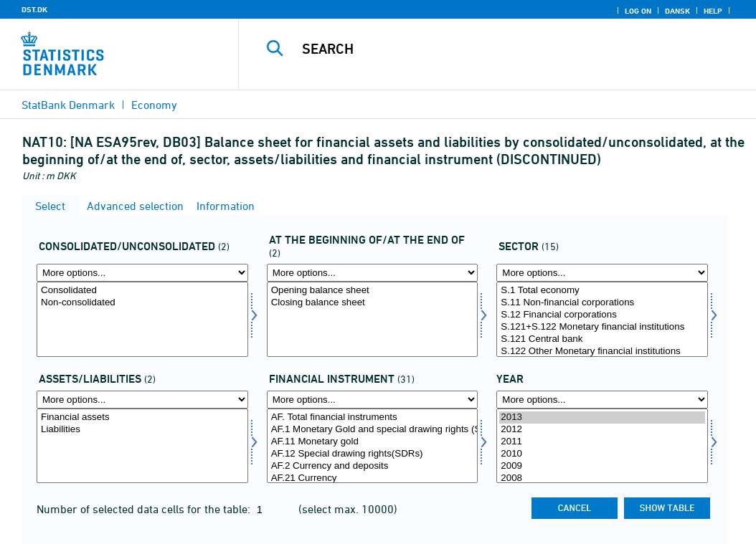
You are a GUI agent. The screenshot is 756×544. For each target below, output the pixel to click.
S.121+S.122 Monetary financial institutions (602, 327)
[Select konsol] (142, 319)
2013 (602, 417)
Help (713, 11)
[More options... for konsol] (142, 273)
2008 (602, 478)
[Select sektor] (602, 319)
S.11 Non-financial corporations (602, 303)
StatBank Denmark (68, 105)
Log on (638, 11)
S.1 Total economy (602, 291)
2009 (602, 466)
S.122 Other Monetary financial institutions (602, 352)
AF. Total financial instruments (373, 417)
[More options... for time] (602, 400)
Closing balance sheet (373, 303)
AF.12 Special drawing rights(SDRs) (373, 454)
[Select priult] (373, 319)
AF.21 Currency (373, 478)
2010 (602, 454)
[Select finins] (373, 446)
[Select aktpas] (142, 446)
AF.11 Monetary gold (373, 442)
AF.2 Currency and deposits (373, 466)
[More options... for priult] (373, 273)
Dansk (677, 11)
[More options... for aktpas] (142, 400)
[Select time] (602, 446)
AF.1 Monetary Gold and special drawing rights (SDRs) (373, 430)
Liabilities (142, 430)
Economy (154, 105)
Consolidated (142, 291)
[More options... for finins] (373, 400)
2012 (602, 430)
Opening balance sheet (373, 291)
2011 (602, 442)
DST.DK (34, 9)
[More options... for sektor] (602, 273)
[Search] (501, 49)
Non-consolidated (142, 303)
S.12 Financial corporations (602, 315)
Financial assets (142, 417)
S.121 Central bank (602, 339)
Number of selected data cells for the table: (145, 509)
